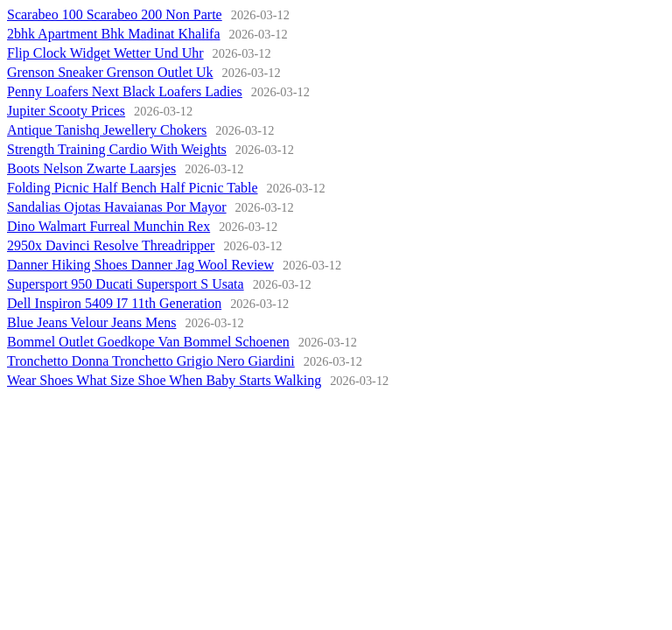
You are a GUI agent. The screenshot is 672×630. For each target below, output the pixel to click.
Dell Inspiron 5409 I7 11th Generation (114, 303)
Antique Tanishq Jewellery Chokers (107, 130)
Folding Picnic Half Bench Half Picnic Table (133, 188)
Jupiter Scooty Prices (66, 111)
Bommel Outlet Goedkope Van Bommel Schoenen (148, 342)
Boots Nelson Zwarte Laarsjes (91, 168)
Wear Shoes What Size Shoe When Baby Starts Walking (164, 380)
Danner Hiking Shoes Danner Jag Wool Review (140, 265)
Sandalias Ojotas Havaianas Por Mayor (117, 207)
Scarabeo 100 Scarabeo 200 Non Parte (115, 14)
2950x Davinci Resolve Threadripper (111, 245)
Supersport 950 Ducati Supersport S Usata (126, 284)
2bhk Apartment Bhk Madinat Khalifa (114, 34)
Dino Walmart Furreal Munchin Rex (108, 226)
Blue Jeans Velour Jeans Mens (91, 322)
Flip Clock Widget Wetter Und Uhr (105, 53)
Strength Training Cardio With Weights (117, 149)
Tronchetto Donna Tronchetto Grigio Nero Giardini (151, 361)
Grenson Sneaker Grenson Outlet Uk (110, 72)
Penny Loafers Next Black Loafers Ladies (125, 91)
